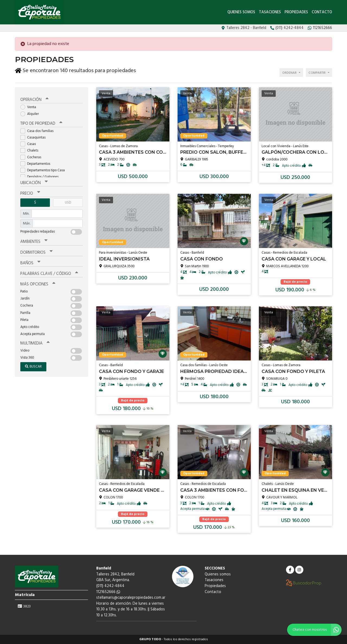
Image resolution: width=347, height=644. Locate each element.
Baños (30, 262)
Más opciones (38, 283)
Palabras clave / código (49, 272)
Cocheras (33, 156)
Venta (30, 106)
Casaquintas (35, 136)
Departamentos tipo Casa (44, 169)
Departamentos (37, 162)
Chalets (31, 149)
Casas (30, 142)
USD (68, 201)
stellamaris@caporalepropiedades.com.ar (131, 598)
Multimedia (35, 342)
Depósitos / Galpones (41, 175)
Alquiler (31, 112)
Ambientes (34, 240)
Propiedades (296, 12)
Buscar (33, 365)
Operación (34, 98)
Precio (30, 192)
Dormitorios (36, 251)
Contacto (322, 12)
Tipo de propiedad (41, 122)
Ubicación (34, 181)
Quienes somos (241, 12)
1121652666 (108, 592)
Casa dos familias (39, 129)
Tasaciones (270, 12)
